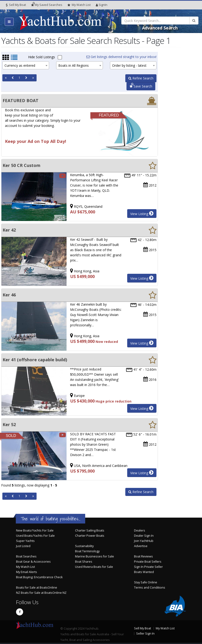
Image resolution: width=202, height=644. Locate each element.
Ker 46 (9, 295)
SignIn (102, 5)
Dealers (140, 530)
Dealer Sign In (144, 536)
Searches (47, 5)
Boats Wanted (144, 572)
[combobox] (26, 65)
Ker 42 (9, 230)
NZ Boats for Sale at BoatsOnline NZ (41, 593)
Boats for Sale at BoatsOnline (37, 588)
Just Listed (23, 546)
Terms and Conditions (150, 588)
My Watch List (25, 567)
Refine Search (141, 78)
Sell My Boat (16, 5)
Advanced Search (160, 28)
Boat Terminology (87, 551)
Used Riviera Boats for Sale (94, 567)
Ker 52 (9, 424)
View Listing (142, 213)
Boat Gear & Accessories (33, 562)
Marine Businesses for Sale (95, 556)
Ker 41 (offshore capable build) (35, 360)
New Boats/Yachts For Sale (35, 530)
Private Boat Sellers (148, 562)
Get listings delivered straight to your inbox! (121, 57)
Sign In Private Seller (148, 567)
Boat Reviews (143, 556)
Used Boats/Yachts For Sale (35, 536)
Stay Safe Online (146, 582)
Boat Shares (84, 562)
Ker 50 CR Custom (21, 165)
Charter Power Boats (90, 536)
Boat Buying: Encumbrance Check (39, 577)
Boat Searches (26, 556)
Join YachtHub (144, 541)
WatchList (79, 5)
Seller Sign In (145, 634)
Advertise (141, 546)
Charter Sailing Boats (90, 530)
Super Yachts (25, 541)
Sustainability (84, 546)
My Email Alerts (27, 572)
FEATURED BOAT (21, 100)
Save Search (141, 86)
